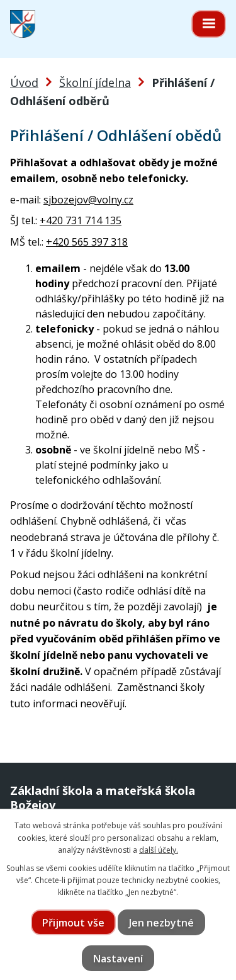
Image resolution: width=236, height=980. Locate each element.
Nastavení (118, 959)
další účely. (159, 850)
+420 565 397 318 (87, 242)
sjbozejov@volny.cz (88, 200)
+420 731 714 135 (81, 220)
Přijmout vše (73, 923)
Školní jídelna (95, 83)
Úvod (24, 83)
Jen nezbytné (161, 923)
